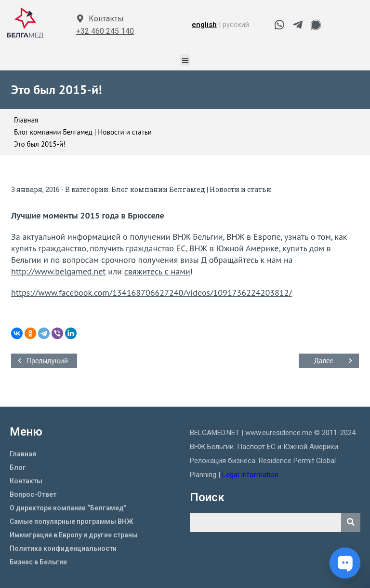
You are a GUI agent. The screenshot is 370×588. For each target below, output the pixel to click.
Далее (324, 361)
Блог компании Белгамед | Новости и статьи (191, 189)
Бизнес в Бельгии (38, 562)
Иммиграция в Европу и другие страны (74, 535)
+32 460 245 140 (105, 31)
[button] (185, 60)
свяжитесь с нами (157, 271)
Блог (18, 467)
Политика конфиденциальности (63, 548)
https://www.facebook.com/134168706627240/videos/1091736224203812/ (152, 293)
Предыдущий (47, 361)
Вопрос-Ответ (33, 494)
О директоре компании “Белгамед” (68, 508)
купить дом (303, 248)
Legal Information (251, 475)
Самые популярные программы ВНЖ (72, 521)
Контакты (106, 19)
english (204, 25)
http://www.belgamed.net (58, 271)
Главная (23, 454)
